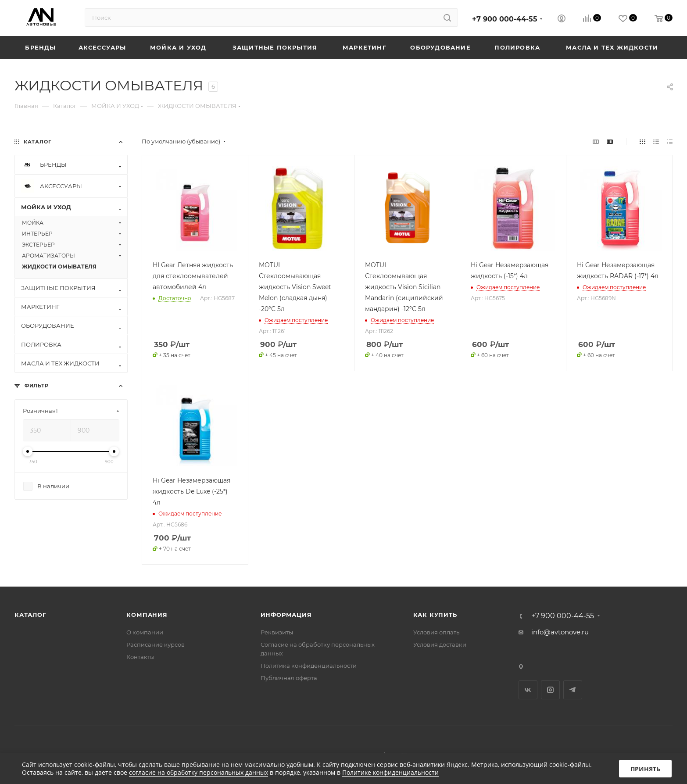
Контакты (140, 657)
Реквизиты (277, 632)
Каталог (30, 615)
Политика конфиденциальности (309, 666)
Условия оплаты (437, 632)
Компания (147, 615)
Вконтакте (528, 690)
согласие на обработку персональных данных (199, 772)
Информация (286, 615)
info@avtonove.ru (560, 632)
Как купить (435, 615)
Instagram (550, 690)
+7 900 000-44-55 (505, 19)
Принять (645, 769)
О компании (145, 632)
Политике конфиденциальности (390, 772)
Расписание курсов (156, 644)
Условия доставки (440, 644)
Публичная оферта (289, 678)
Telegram (573, 690)
